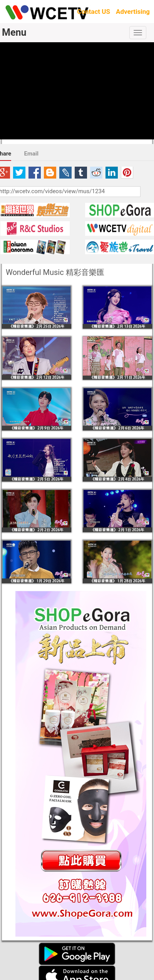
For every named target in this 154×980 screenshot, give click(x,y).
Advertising (133, 12)
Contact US (94, 12)
